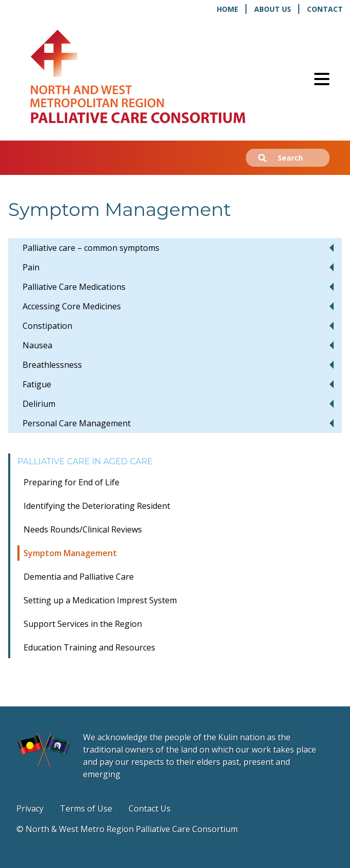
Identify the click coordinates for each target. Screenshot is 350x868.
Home (228, 9)
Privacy (30, 808)
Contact (325, 9)
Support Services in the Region (83, 624)
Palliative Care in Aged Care (85, 461)
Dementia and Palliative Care (79, 577)
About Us (273, 9)
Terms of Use (86, 808)
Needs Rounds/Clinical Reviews (83, 529)
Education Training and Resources (89, 647)
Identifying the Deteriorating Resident (97, 506)
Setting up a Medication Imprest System (100, 600)
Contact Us (150, 808)
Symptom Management (70, 553)
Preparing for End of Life (71, 482)
